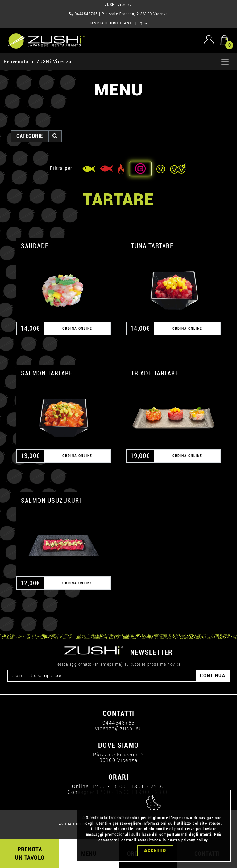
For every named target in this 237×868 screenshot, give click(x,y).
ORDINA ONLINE (77, 328)
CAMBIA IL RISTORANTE (111, 23)
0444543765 (86, 14)
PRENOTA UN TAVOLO (30, 853)
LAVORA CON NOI (73, 824)
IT (143, 23)
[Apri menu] (225, 62)
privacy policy (195, 840)
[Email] (102, 676)
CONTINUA (213, 676)
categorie (30, 136)
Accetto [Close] (155, 851)
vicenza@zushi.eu (118, 728)
